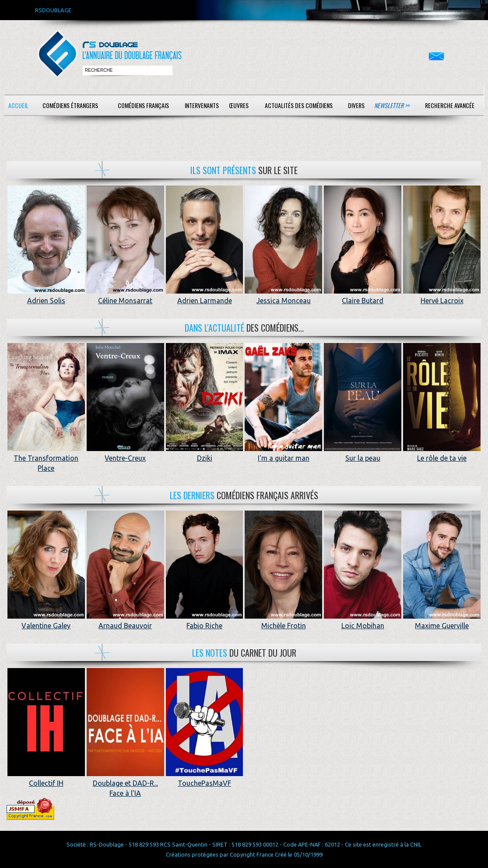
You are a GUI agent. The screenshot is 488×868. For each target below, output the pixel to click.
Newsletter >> (392, 105)
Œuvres (239, 105)
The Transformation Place (46, 458)
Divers (356, 105)
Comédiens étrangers (70, 105)
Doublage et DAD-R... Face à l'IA (125, 783)
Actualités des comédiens (299, 105)
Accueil (18, 105)
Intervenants (202, 105)
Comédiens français (143, 105)
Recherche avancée (450, 105)
